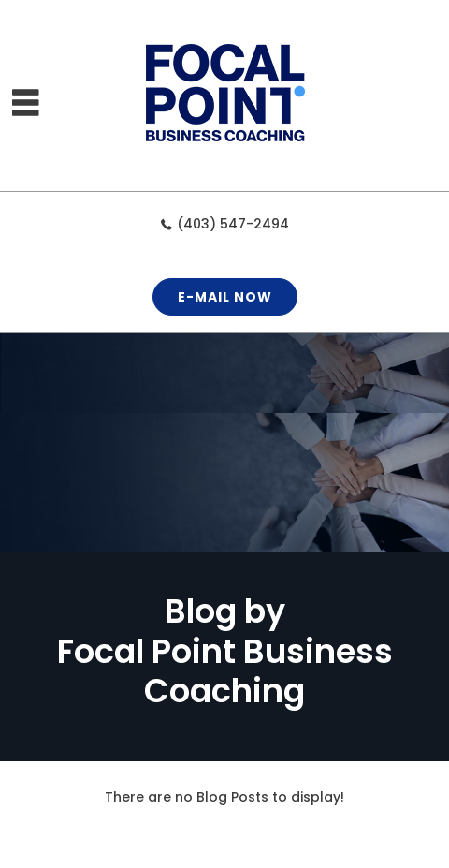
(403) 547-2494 (233, 224)
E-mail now (225, 297)
